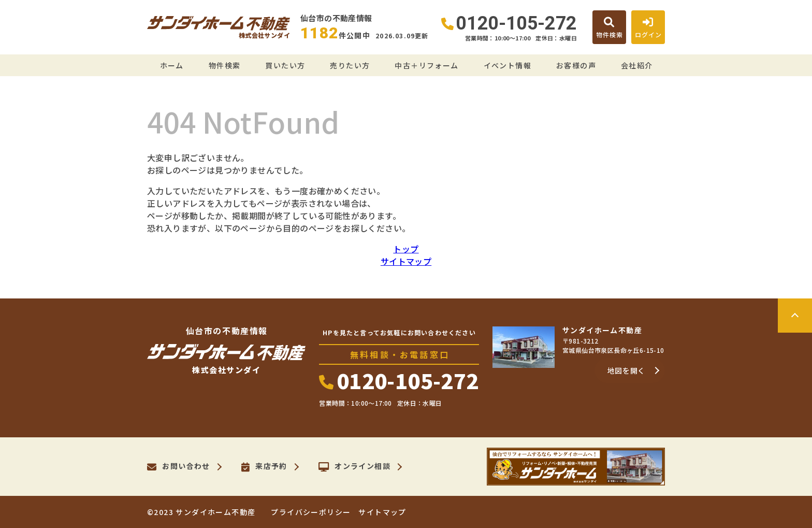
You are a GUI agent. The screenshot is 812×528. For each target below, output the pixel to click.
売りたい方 (350, 65)
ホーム (172, 65)
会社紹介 (637, 65)
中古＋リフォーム (426, 65)
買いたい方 (285, 65)
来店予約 (264, 467)
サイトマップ (406, 261)
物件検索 (225, 65)
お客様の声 (576, 65)
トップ (406, 249)
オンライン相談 (354, 467)
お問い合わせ (179, 467)
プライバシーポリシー (311, 512)
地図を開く (627, 370)
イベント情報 (508, 65)
